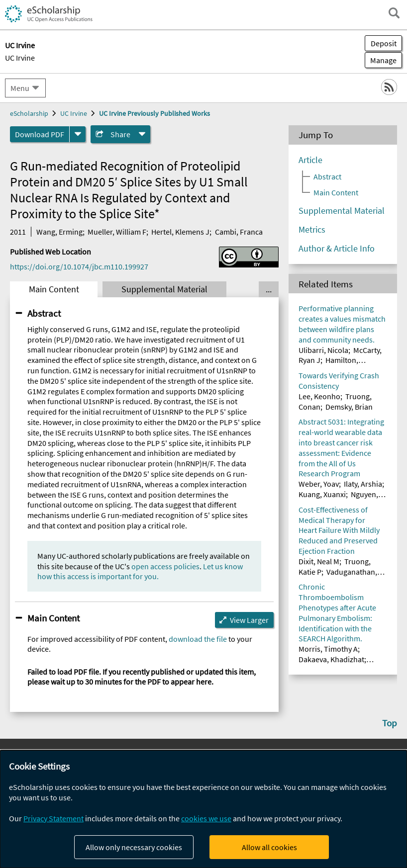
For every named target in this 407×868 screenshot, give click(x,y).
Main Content (54, 289)
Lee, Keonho (319, 396)
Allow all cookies (269, 847)
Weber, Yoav (319, 484)
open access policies (165, 566)
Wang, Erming (59, 232)
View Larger (249, 620)
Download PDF (40, 134)
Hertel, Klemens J (180, 232)
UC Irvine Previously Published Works (154, 113)
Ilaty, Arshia (363, 484)
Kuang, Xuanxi (322, 494)
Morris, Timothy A (328, 649)
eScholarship (29, 113)
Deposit (384, 43)
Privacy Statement (53, 818)
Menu (20, 88)
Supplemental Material (164, 289)
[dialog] (203, 809)
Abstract (44, 313)
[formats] (78, 134)
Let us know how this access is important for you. (140, 571)
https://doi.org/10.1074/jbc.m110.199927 (79, 266)
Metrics (312, 230)
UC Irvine (20, 58)
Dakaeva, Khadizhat (331, 659)
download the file (198, 639)
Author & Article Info (337, 249)
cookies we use (206, 818)
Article (310, 160)
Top (390, 723)
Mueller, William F (117, 232)
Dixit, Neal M (319, 561)
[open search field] (394, 13)
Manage (381, 60)
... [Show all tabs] (269, 289)
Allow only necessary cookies (134, 847)
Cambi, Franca (239, 232)
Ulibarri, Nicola (323, 350)
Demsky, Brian (349, 407)
